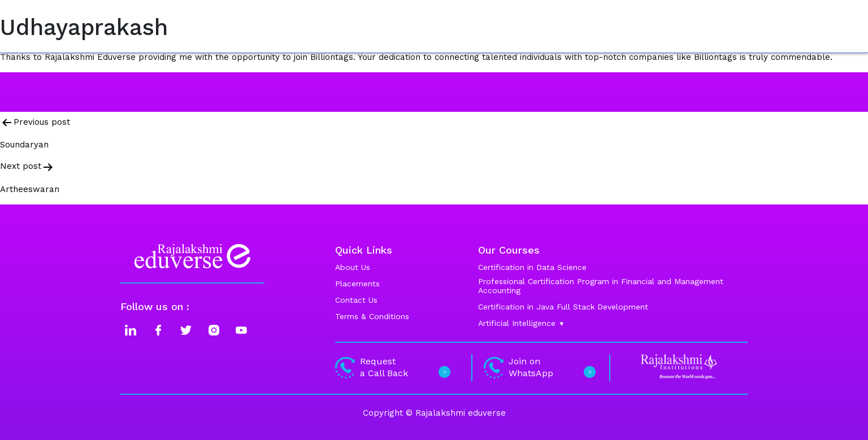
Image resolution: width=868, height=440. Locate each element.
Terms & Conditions (372, 316)
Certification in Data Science (532, 267)
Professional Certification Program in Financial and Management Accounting (601, 286)
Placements (357, 284)
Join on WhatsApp (538, 367)
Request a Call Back (391, 367)
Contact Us (356, 300)
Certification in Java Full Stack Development (563, 307)
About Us (353, 267)
